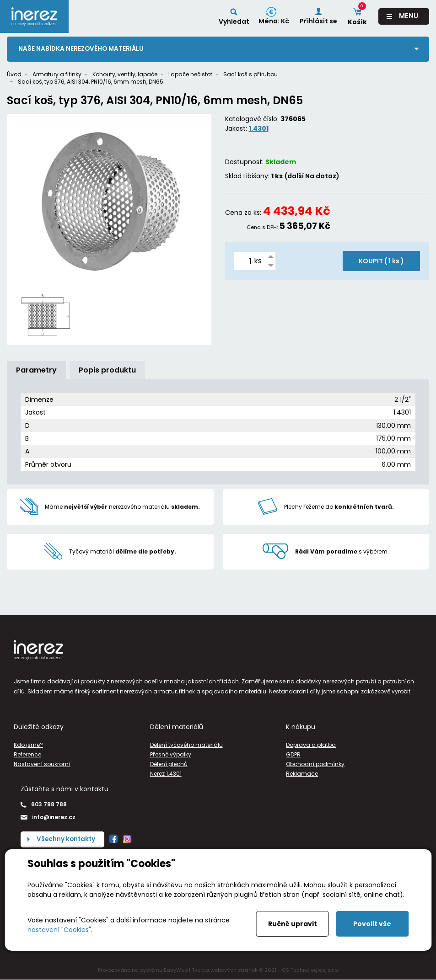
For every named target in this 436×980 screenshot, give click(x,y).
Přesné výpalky (171, 754)
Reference (27, 754)
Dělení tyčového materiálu (186, 745)
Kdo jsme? (28, 745)
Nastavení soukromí (42, 764)
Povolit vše (372, 924)
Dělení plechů (169, 764)
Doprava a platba (311, 745)
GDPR (293, 754)
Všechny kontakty (67, 839)
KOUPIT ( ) (381, 261)
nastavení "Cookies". (60, 930)
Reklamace (302, 774)
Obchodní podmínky (315, 764)
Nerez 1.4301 (166, 774)
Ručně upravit (293, 924)
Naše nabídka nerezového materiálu (82, 49)
